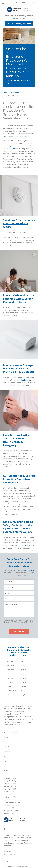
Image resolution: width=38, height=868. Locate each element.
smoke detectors (20, 235)
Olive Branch (24, 686)
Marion (9, 674)
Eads (21, 691)
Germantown (11, 691)
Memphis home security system (21, 136)
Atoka (9, 686)
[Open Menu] (3, 3)
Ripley (22, 661)
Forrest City (11, 678)
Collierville (23, 666)
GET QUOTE (19, 632)
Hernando (23, 678)
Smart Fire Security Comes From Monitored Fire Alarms (19, 223)
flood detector (26, 380)
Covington (10, 670)
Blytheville (23, 674)
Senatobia (10, 666)
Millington (23, 670)
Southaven (11, 661)
